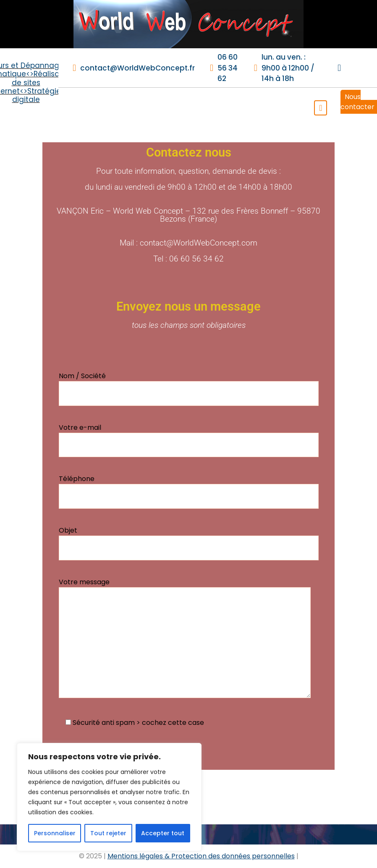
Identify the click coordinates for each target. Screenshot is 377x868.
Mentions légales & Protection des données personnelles (201, 856)
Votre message (185, 638)
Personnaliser (55, 833)
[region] (109, 797)
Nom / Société (189, 388)
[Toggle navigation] (321, 108)
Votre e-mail (189, 440)
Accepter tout (163, 833)
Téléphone (189, 491)
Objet (189, 543)
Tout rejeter (108, 833)
